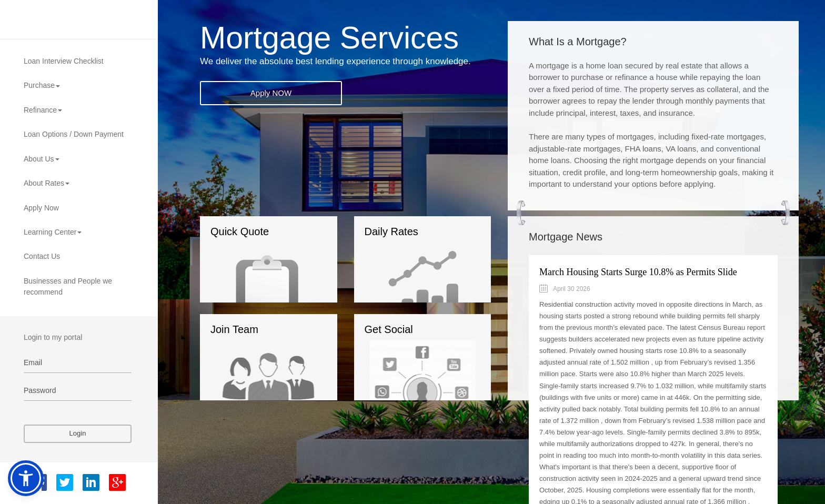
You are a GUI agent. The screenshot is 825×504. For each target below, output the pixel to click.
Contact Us (42, 256)
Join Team (263, 362)
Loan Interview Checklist (64, 61)
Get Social (420, 362)
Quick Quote (259, 264)
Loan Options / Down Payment (74, 134)
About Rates (47, 183)
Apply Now (41, 208)
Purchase (42, 85)
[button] (26, 478)
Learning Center (53, 232)
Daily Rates (411, 264)
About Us (42, 159)
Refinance (43, 110)
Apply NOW (271, 93)
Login (78, 433)
